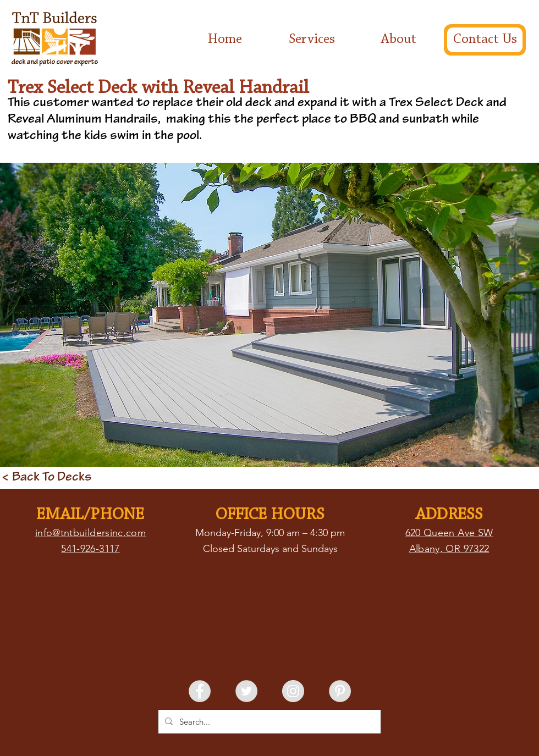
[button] (269, 315)
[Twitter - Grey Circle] (246, 691)
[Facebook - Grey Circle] (200, 691)
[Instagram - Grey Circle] (293, 691)
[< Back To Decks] (47, 478)
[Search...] (268, 722)
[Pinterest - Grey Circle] (340, 691)
